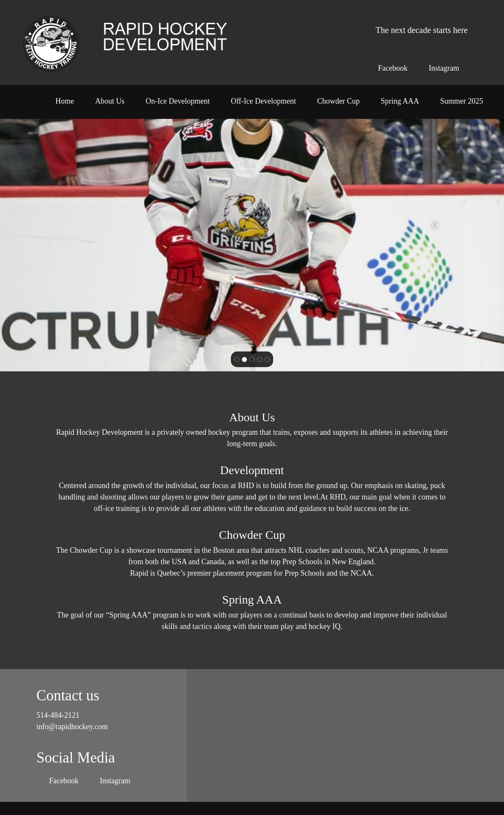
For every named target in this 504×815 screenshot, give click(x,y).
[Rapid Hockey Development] (51, 43)
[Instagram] (442, 68)
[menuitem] (65, 104)
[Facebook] (391, 68)
